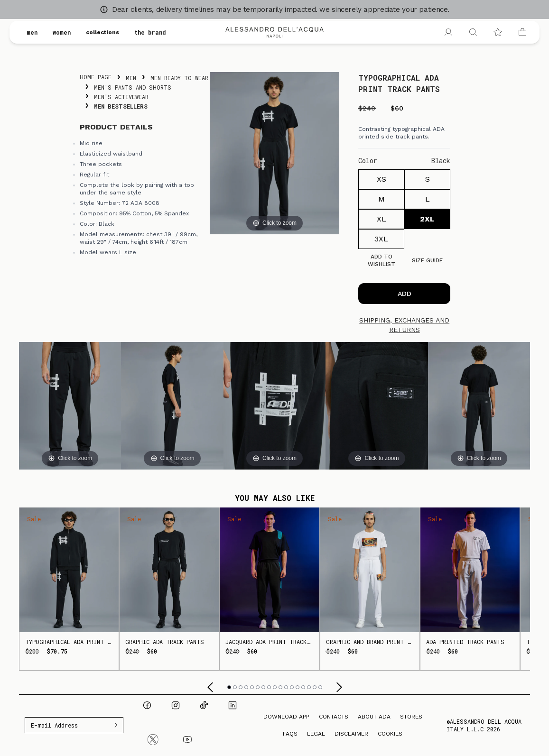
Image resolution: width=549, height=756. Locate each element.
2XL (427, 219)
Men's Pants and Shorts (133, 87)
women (62, 32)
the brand (150, 32)
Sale (34, 519)
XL (382, 219)
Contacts (334, 717)
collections (102, 32)
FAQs (290, 734)
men (32, 32)
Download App (286, 717)
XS (382, 179)
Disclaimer (351, 734)
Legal (316, 734)
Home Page (96, 77)
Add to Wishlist (382, 260)
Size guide (427, 260)
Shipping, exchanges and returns (404, 325)
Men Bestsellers (121, 106)
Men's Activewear (121, 97)
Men (131, 78)
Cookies (390, 734)
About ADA (374, 717)
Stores (411, 717)
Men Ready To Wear (179, 78)
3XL (381, 239)
